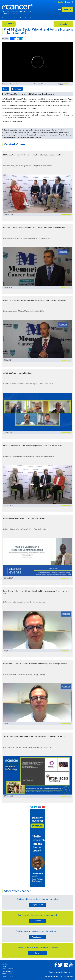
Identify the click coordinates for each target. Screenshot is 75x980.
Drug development (65, 135)
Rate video (17, 89)
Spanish (70, 2)
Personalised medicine (30, 130)
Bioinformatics (45, 130)
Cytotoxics (53, 135)
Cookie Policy (7, 969)
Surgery (23, 137)
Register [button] (68, 9)
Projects (5, 966)
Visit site (37, 921)
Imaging (14, 135)
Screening (22, 135)
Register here (38, 905)
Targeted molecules (34, 137)
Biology (54, 130)
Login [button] (58, 9)
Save (5, 89)
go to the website (16, 121)
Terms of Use (7, 971)
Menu (9, 24)
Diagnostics (52, 132)
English (61, 2)
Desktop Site (7, 974)
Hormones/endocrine (11, 137)
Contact (5, 964)
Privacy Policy (7, 976)
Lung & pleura (16, 130)
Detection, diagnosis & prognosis (34, 132)
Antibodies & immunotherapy (38, 135)
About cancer (37, 937)
